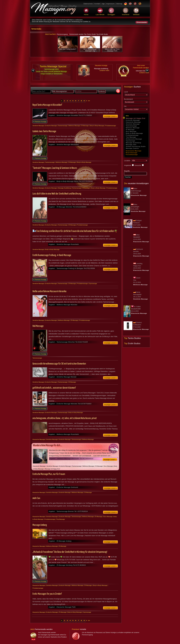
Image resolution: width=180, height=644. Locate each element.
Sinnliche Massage (133, 124)
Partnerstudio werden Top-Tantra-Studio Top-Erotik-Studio (88, 34)
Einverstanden (142, 22)
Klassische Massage (133, 122)
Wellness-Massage (133, 128)
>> (89, 101)
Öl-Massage (130, 130)
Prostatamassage (132, 135)
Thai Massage (131, 137)
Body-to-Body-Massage (134, 133)
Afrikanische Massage (134, 139)
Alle (127, 116)
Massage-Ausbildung (133, 143)
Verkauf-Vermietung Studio (136, 146)
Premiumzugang (62, 34)
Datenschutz (88, 4)
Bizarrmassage (132, 153)
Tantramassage (131, 126)
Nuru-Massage (131, 131)
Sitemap (119, 4)
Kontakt (97, 4)
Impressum (110, 4)
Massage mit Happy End (135, 118)
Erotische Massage (133, 120)
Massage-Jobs (131, 145)
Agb (103, 4)
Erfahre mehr (104, 70)
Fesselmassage (132, 155)
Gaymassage (130, 141)
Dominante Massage (134, 151)
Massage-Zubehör (132, 148)
